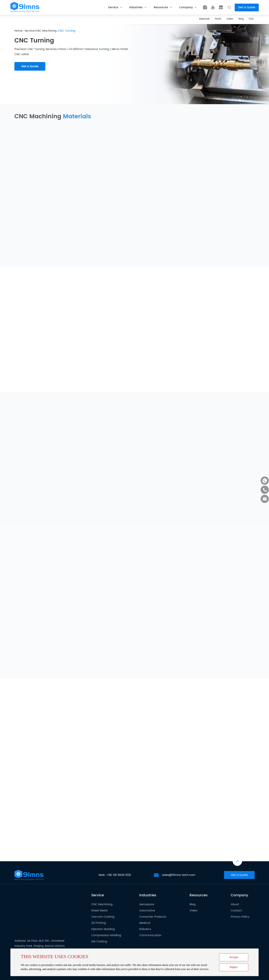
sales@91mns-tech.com (179, 875)
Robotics (145, 929)
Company (188, 7)
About (235, 904)
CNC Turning (67, 31)
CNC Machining (46, 31)
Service (115, 7)
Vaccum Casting (103, 917)
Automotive (147, 911)
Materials (204, 19)
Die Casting (99, 942)
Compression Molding (106, 935)
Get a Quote (247, 7)
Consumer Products (153, 917)
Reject (234, 967)
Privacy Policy (240, 917)
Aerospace (147, 904)
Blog (241, 19)
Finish (218, 19)
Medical (145, 923)
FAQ (251, 19)
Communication (150, 935)
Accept (234, 957)
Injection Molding (103, 929)
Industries (138, 7)
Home (18, 31)
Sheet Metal (99, 911)
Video (230, 19)
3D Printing (99, 923)
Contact (236, 911)
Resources (163, 7)
